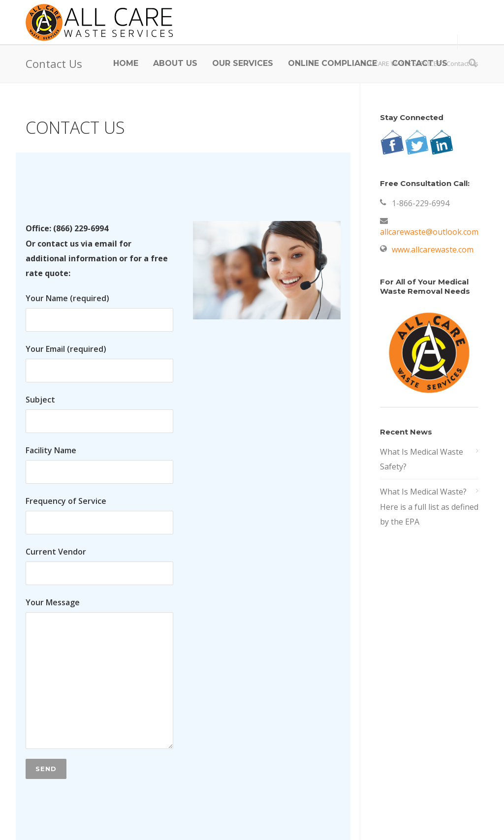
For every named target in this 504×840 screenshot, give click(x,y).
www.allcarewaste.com (433, 249)
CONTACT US (420, 63)
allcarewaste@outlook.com (429, 232)
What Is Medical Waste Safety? (422, 459)
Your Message (99, 673)
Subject (99, 414)
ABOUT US (175, 63)
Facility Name (99, 464)
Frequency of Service (99, 515)
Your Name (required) (99, 312)
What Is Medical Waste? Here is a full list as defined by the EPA (429, 507)
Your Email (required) (99, 363)
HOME (126, 63)
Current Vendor (99, 566)
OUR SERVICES (243, 63)
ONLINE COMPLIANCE (332, 63)
